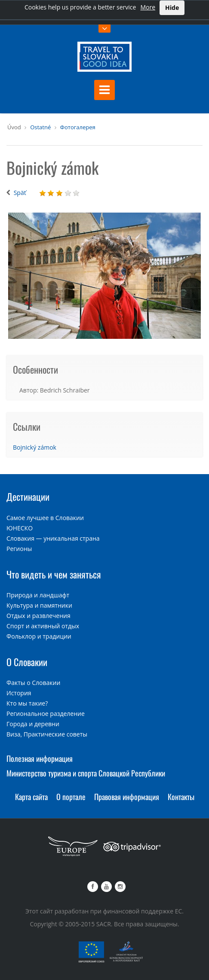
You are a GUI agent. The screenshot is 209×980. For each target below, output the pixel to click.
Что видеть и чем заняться (54, 574)
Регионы (19, 549)
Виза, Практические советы (47, 734)
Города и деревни (33, 724)
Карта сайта (31, 797)
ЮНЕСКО (20, 528)
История (19, 693)
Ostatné (40, 127)
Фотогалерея (78, 127)
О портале (71, 797)
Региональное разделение (46, 714)
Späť (20, 193)
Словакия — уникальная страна (53, 538)
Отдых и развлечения (38, 616)
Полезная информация (40, 758)
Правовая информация (127, 797)
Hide (172, 8)
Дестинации (28, 496)
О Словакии (27, 662)
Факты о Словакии (33, 683)
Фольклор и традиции (39, 636)
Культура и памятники (39, 605)
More (148, 7)
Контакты (181, 797)
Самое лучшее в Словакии (45, 518)
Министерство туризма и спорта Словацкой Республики (86, 773)
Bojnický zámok (35, 447)
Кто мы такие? (27, 703)
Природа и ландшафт (38, 595)
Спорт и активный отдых (43, 626)
